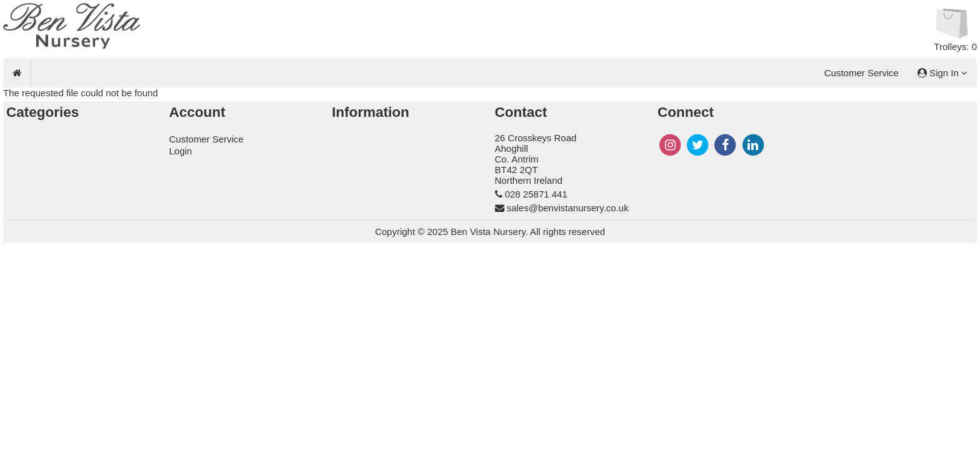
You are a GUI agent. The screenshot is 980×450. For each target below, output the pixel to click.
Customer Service (862, 73)
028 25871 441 (536, 194)
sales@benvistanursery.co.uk (568, 208)
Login (181, 151)
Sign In (942, 73)
